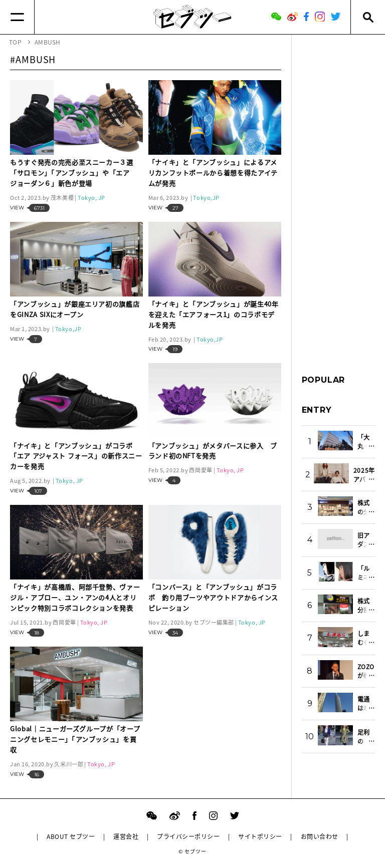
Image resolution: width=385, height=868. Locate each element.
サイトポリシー (260, 836)
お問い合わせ (320, 836)
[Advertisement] (339, 195)
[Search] (368, 17)
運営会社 (126, 836)
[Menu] (17, 17)
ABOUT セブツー (71, 836)
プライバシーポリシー (188, 836)
